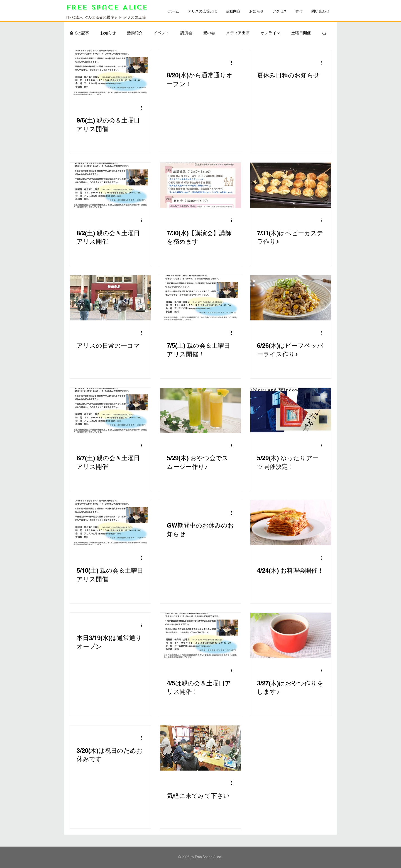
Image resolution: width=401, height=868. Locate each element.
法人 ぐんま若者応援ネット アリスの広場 (111, 17)
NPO (71, 17)
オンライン (270, 33)
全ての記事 (79, 33)
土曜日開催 (301, 33)
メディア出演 (238, 33)
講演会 (186, 33)
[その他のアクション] (143, 108)
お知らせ (108, 33)
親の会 (209, 33)
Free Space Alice (109, 7)
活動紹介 (135, 33)
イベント (162, 33)
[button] (324, 34)
